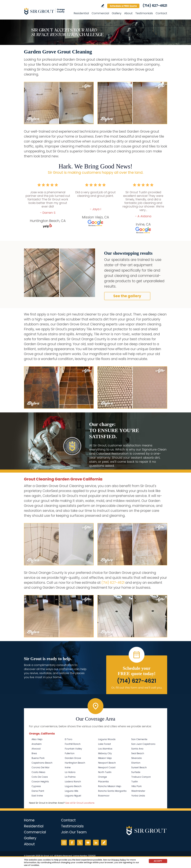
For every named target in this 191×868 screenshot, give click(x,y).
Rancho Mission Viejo (110, 786)
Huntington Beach (75, 763)
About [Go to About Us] (128, 13)
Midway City (105, 753)
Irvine (68, 767)
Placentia (103, 782)
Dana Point (38, 791)
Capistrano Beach (42, 763)
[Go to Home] (47, 11)
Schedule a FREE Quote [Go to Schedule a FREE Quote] (123, 6)
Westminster (138, 791)
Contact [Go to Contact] (161, 13)
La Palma (70, 777)
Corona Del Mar (41, 767)
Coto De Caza (40, 777)
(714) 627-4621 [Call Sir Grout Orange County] (155, 6)
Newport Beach (107, 763)
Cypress (36, 786)
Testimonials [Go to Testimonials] (144, 13)
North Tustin (105, 772)
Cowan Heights (40, 782)
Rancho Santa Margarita (112, 791)
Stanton (136, 763)
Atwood (36, 749)
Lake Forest (104, 744)
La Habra (70, 772)
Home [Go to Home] (29, 820)
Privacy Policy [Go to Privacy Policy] (119, 860)
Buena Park (38, 758)
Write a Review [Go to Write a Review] (103, 6)
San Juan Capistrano (143, 744)
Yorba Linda (138, 796)
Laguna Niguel (73, 796)
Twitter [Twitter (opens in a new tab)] (80, 843)
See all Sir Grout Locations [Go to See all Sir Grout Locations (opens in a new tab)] (80, 803)
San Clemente (139, 739)
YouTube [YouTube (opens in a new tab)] (88, 843)
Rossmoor (104, 796)
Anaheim (37, 744)
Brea (34, 753)
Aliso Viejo (37, 739)
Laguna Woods (107, 739)
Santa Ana (137, 749)
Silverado (137, 758)
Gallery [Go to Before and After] (117, 13)
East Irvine (37, 796)
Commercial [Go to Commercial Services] (100, 13)
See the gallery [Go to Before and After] (127, 296)
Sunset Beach (139, 767)
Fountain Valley (73, 749)
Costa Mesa (38, 772)
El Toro (69, 739)
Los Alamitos (105, 749)
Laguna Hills (71, 791)
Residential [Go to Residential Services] (81, 13)
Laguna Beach (73, 786)
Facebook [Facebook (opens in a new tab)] (72, 843)
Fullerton (70, 753)
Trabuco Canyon (141, 777)
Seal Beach (138, 753)
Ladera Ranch (73, 782)
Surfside (136, 772)
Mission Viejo (105, 758)
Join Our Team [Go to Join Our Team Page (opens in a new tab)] (74, 832)
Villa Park (136, 786)
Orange (102, 777)
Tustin (135, 782)
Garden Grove (73, 758)
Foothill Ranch (73, 744)
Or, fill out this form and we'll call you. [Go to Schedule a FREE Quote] (137, 688)
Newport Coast (107, 767)
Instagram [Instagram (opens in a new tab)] (64, 843)
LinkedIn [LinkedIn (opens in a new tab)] (96, 843)
